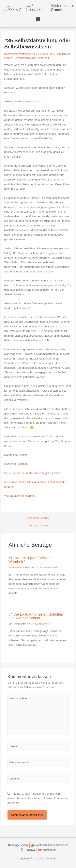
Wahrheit (44, 58)
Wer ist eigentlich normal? (21, 496)
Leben (8, 58)
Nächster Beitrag (38, 525)
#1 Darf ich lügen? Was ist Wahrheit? (30, 560)
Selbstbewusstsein (25, 58)
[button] (38, 19)
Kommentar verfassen (18, 54)
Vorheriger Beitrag (38, 518)
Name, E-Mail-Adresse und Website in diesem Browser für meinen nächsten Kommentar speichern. (38, 798)
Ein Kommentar (17, 624)
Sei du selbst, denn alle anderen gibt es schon (33, 473)
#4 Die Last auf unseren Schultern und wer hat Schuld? (36, 616)
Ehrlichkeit (64, 54)
